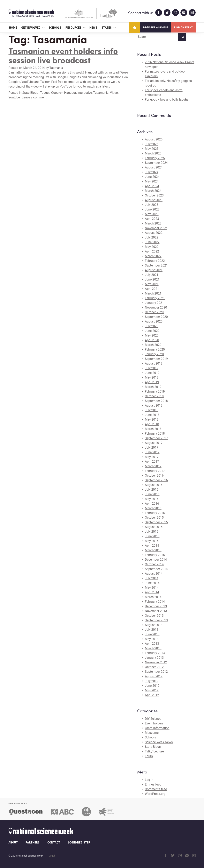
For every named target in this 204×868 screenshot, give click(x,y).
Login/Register (79, 843)
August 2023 (154, 200)
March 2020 (153, 345)
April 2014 (152, 592)
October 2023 (154, 195)
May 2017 (152, 457)
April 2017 (152, 462)
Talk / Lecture (154, 751)
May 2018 (152, 420)
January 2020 (154, 354)
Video (114, 93)
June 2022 (152, 242)
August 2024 (154, 167)
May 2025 (152, 149)
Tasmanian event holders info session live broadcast (63, 55)
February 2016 (155, 513)
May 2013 (152, 639)
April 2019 (152, 382)
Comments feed (156, 789)
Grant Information (157, 728)
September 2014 (156, 569)
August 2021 (154, 270)
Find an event (183, 27)
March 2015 (153, 550)
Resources (73, 28)
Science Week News (159, 742)
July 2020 (152, 326)
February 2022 (155, 261)
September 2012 (156, 672)
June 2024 (152, 177)
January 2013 (154, 658)
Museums (152, 733)
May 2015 (152, 541)
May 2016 (152, 499)
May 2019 (152, 377)
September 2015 (156, 522)
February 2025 (155, 158)
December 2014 (156, 560)
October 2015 (154, 518)
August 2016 (154, 485)
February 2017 (155, 471)
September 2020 (156, 317)
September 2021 (156, 265)
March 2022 (153, 256)
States (107, 28)
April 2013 (152, 644)
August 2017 (154, 443)
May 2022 (152, 247)
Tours (149, 756)
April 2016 (152, 504)
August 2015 (154, 527)
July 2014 (152, 578)
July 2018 (152, 410)
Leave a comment (34, 97)
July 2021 (152, 275)
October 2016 (154, 476)
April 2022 (152, 251)
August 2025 (154, 139)
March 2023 (153, 223)
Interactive (85, 93)
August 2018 (154, 406)
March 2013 (153, 648)
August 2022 (154, 233)
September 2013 (156, 620)
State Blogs (30, 93)
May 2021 (152, 284)
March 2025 (153, 153)
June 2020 (152, 331)
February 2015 (155, 555)
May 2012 (152, 690)
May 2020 (152, 335)
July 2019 (152, 368)
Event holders (154, 723)
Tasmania (56, 68)
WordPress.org (155, 794)
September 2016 (156, 480)
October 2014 (154, 564)
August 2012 (154, 676)
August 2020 (154, 321)
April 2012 (152, 695)
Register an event (156, 27)
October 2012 (154, 667)
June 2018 (152, 415)
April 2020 (152, 340)
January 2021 (154, 303)
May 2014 (152, 588)
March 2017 (153, 466)
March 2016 (153, 508)
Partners (33, 843)
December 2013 (156, 606)
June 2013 (152, 634)
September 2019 (156, 359)
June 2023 (152, 209)
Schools (55, 28)
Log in (149, 780)
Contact (54, 843)
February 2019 (155, 391)
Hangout (70, 93)
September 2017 (156, 438)
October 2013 (154, 616)
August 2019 (154, 363)
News (93, 28)
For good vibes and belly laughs (167, 100)
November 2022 (156, 228)
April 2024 (152, 186)
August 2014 (154, 574)
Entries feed (153, 784)
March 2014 (153, 597)
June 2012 (152, 686)
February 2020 (155, 349)
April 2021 (152, 289)
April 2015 (152, 546)
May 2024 (152, 181)
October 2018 (154, 396)
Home (13, 28)
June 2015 (152, 536)
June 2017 (152, 452)
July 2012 (152, 681)
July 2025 (152, 144)
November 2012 (156, 662)
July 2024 (152, 172)
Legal (52, 856)
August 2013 (154, 625)
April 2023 (152, 219)
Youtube (14, 97)
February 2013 (155, 653)
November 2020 (156, 307)
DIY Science (153, 719)
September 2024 (156, 163)
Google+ (57, 93)
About (13, 843)
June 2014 (152, 583)
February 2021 (155, 298)
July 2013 (152, 630)
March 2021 (153, 293)
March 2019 (153, 387)
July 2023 (152, 205)
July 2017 (152, 448)
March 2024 (153, 191)
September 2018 (156, 401)
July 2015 (152, 532)
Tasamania (101, 93)
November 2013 (156, 611)
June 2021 (152, 279)
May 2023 (152, 214)
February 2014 (155, 602)
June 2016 (152, 494)
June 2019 (152, 373)
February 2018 (155, 434)
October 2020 (154, 312)
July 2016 (152, 490)
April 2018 (152, 424)
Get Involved (31, 28)
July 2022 (152, 237)
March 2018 (153, 429)
